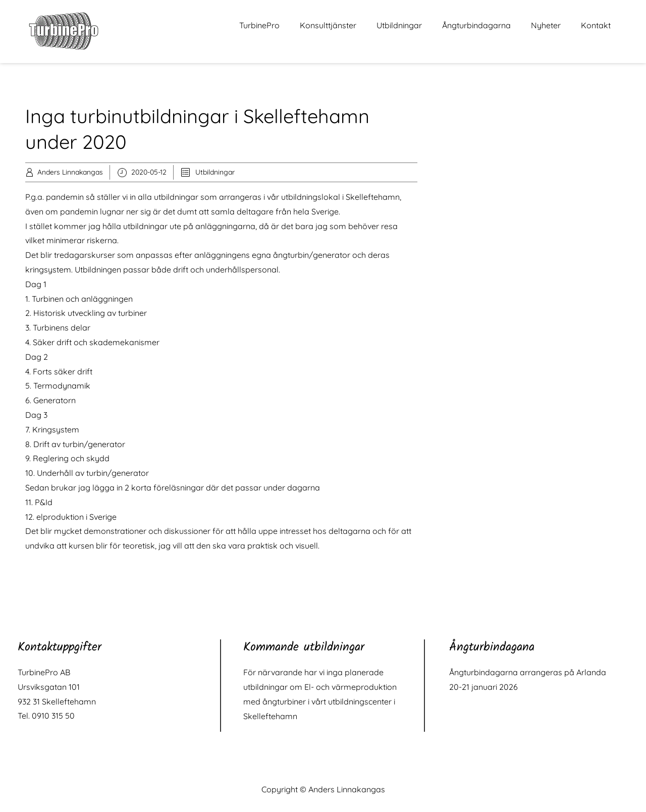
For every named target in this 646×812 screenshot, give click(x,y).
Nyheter (546, 25)
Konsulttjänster (328, 25)
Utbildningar (399, 25)
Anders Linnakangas (70, 172)
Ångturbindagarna (476, 25)
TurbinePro (259, 25)
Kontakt (596, 25)
